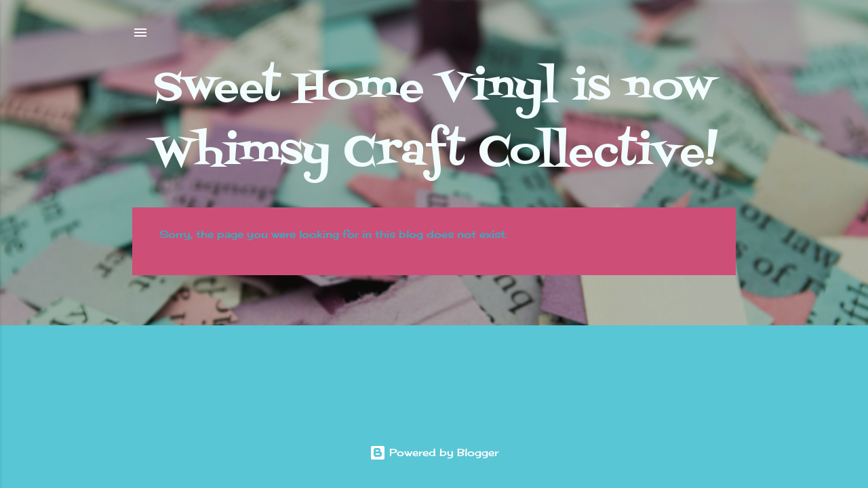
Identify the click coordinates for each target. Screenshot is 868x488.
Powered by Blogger (434, 452)
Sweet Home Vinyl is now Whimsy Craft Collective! (434, 121)
